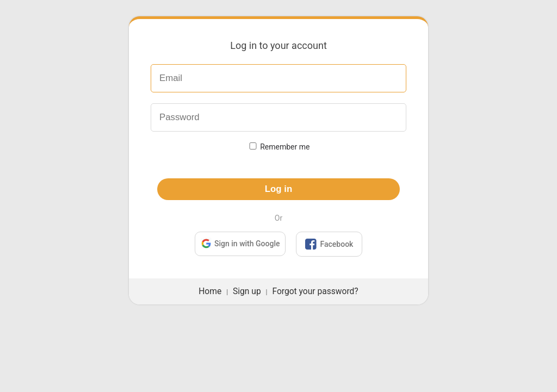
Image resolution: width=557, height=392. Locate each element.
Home (210, 291)
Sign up (247, 291)
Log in (278, 189)
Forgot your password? (315, 291)
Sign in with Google (240, 243)
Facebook (329, 244)
